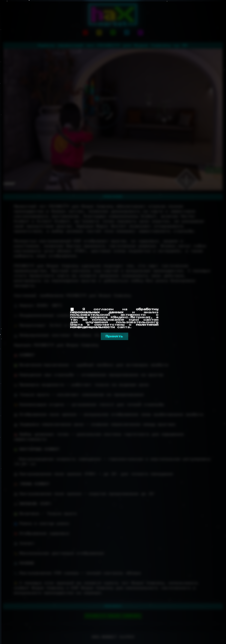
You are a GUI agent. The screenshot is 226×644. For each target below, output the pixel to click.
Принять (115, 336)
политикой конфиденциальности (114, 326)
